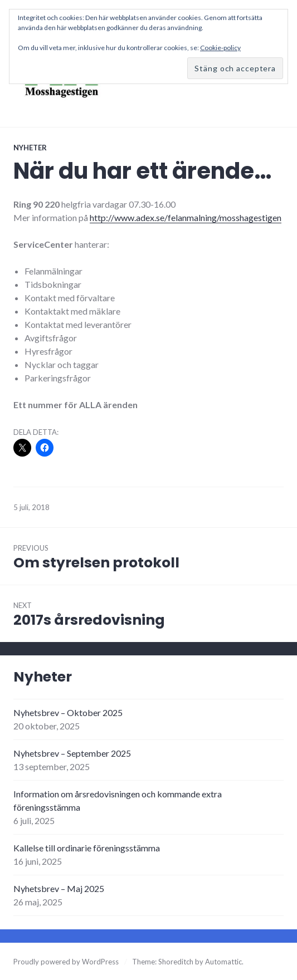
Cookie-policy (220, 48)
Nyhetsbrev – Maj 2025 (59, 888)
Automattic (223, 962)
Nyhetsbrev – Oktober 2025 (68, 712)
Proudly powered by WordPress (66, 962)
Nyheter (30, 148)
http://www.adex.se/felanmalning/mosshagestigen (186, 217)
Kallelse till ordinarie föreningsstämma (87, 848)
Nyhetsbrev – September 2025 (72, 753)
